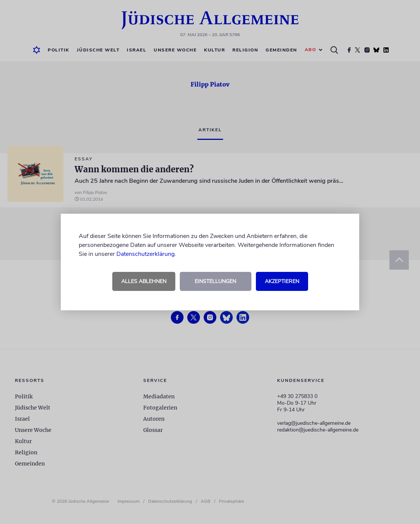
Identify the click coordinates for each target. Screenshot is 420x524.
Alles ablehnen (144, 281)
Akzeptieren (282, 281)
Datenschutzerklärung (145, 254)
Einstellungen (215, 281)
